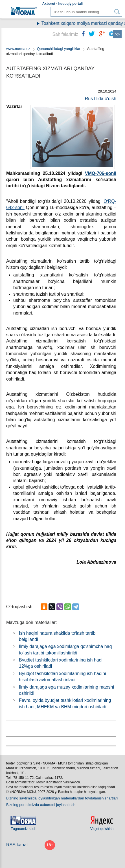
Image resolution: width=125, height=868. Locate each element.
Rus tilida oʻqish (101, 99)
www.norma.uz (18, 49)
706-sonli (107, 173)
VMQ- (91, 173)
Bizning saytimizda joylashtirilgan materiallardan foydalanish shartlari (62, 798)
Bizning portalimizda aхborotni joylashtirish (41, 805)
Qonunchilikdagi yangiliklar (59, 49)
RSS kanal (17, 845)
